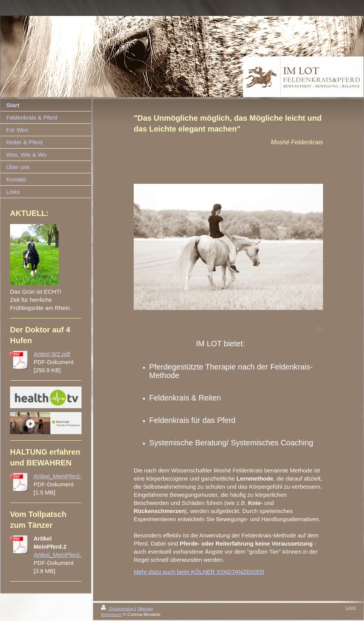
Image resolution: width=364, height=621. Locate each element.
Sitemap (145, 609)
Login (351, 607)
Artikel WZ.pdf (52, 354)
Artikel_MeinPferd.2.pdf (64, 555)
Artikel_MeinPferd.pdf (61, 476)
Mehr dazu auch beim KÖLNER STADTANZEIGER (199, 572)
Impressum (111, 614)
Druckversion (118, 609)
